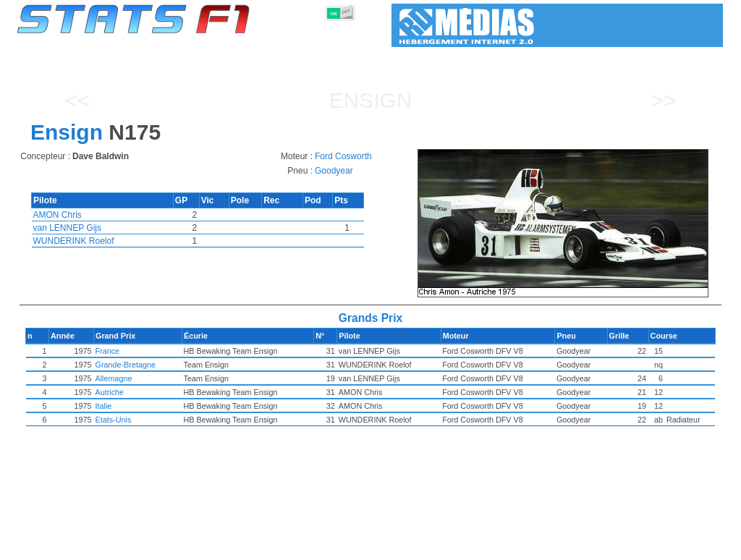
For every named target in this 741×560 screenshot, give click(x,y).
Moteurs (355, 546)
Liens (581, 546)
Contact (694, 546)
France (161, 351)
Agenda (539, 546)
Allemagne (167, 378)
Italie (157, 406)
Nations (444, 546)
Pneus (400, 546)
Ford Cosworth (343, 156)
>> (663, 100)
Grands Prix (180, 546)
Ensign (370, 100)
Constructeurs (293, 546)
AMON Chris (58, 215)
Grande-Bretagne (178, 365)
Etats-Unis (166, 420)
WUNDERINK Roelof (74, 241)
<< (77, 100)
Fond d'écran (635, 546)
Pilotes (234, 546)
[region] (568, 223)
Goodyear (334, 171)
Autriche (163, 392)
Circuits (492, 546)
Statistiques (67, 546)
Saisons (124, 546)
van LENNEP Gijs (67, 228)
